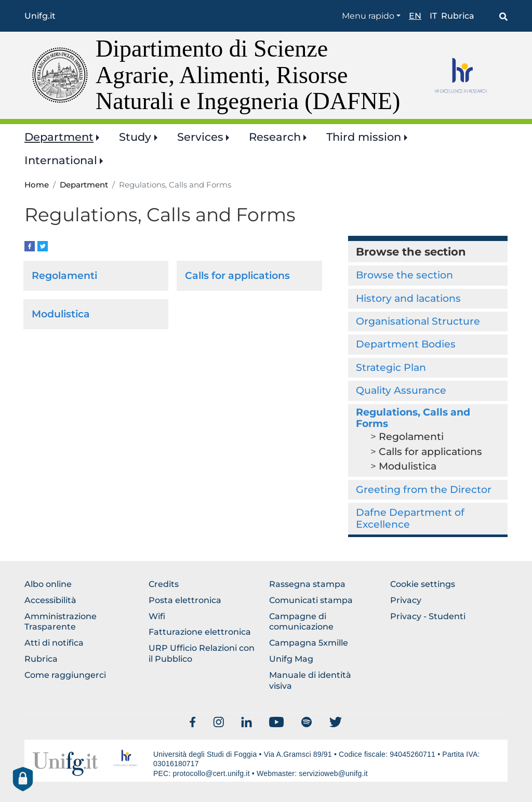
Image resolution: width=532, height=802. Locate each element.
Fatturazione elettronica (200, 632)
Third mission (364, 137)
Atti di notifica (54, 643)
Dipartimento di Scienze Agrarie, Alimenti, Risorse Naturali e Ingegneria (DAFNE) (248, 75)
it (433, 16)
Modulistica (61, 314)
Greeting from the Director (424, 490)
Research (275, 137)
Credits (164, 584)
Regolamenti (64, 276)
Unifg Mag (291, 659)
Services (200, 137)
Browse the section (404, 275)
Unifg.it (40, 16)
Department (59, 137)
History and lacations (408, 298)
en (415, 16)
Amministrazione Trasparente (61, 622)
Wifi (157, 616)
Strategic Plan (391, 367)
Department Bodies (406, 344)
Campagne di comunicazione (301, 622)
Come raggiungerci (65, 675)
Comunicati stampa (311, 600)
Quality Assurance (401, 390)
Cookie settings (423, 584)
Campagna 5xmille (309, 643)
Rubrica (458, 16)
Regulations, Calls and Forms (413, 418)
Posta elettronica (185, 600)
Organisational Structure (418, 321)
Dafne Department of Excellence (410, 518)
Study (135, 137)
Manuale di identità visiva (310, 680)
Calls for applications (237, 276)
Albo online (48, 584)
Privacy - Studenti (428, 616)
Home (37, 185)
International (61, 160)
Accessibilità (50, 600)
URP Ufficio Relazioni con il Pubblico (202, 653)
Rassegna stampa (307, 584)
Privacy (406, 600)
